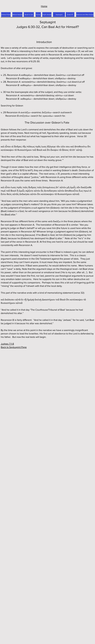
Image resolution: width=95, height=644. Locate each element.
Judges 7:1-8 (7, 344)
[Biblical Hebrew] (17, 14)
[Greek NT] (70, 14)
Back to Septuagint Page (14, 347)
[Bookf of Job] (29, 14)
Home (44, 6)
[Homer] (38, 14)
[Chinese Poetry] (6, 14)
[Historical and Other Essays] (85, 14)
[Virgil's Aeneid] (47, 14)
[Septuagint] (59, 14)
